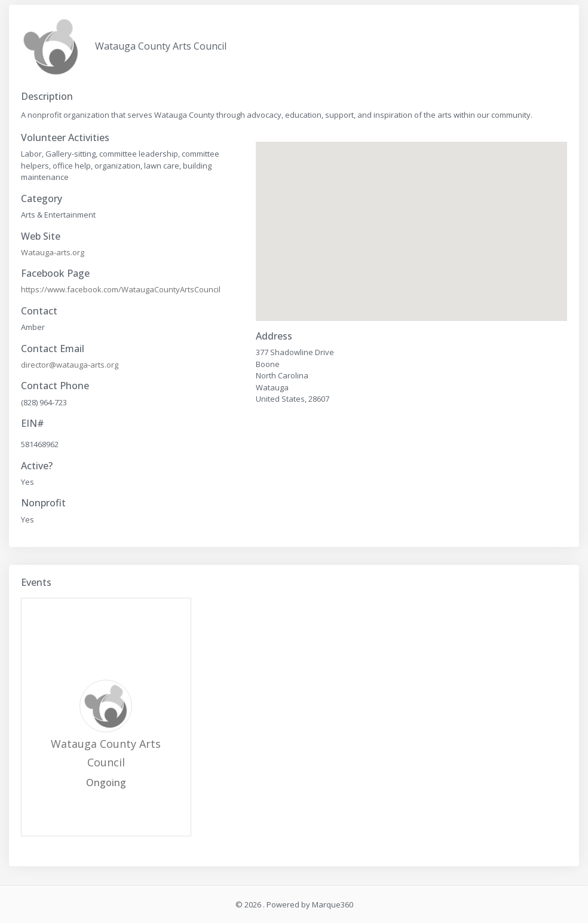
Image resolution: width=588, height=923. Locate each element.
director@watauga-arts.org (70, 365)
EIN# (33, 424)
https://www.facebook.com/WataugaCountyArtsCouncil (121, 289)
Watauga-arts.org (53, 252)
